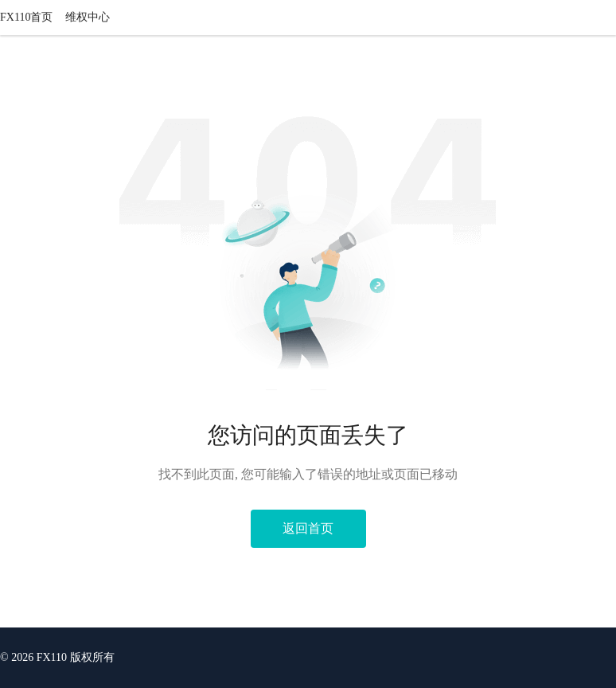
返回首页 (308, 528)
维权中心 (88, 17)
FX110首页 (26, 17)
